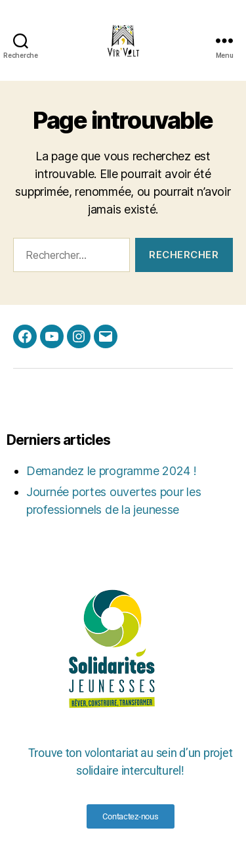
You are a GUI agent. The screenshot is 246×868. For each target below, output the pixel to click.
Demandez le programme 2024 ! (111, 471)
